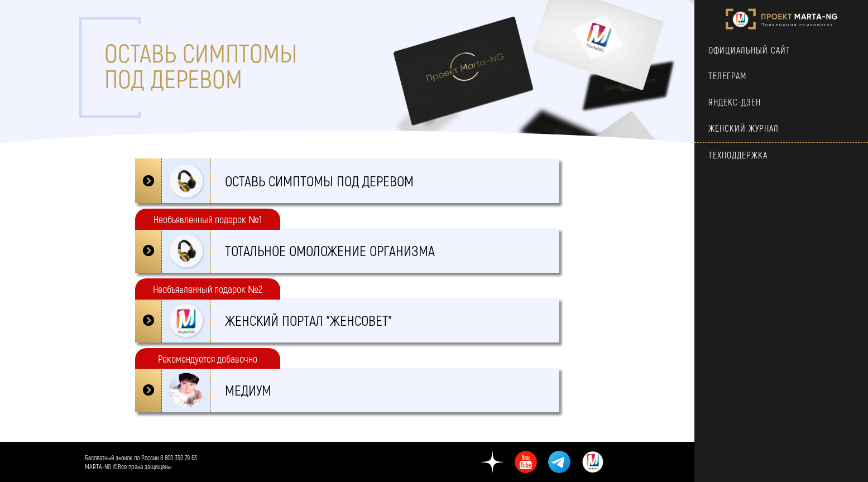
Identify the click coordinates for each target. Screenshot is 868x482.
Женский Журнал (744, 128)
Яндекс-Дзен (735, 102)
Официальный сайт (749, 50)
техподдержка (738, 155)
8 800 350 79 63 (179, 457)
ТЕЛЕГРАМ (727, 76)
